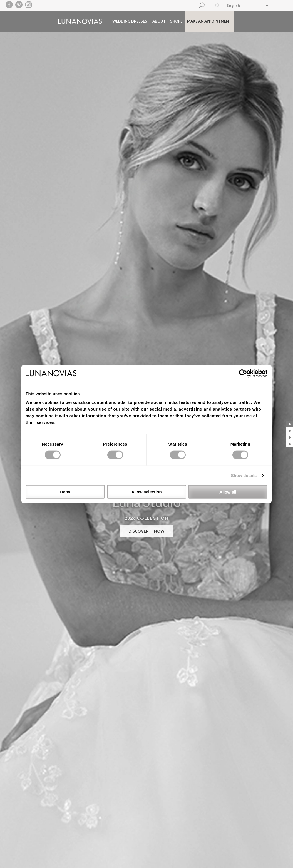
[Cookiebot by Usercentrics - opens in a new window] (243, 373)
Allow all (228, 492)
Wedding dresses (118, 21)
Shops (165, 21)
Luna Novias (69, 21)
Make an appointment (198, 21)
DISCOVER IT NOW (146, 531)
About (148, 21)
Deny (65, 492)
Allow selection (146, 492)
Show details (244, 475)
